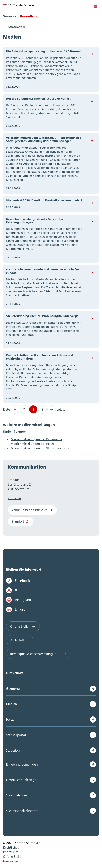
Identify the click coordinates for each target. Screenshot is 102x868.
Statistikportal (16, 735)
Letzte (61, 409)
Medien (12, 704)
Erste (6, 409)
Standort (21, 521)
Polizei (11, 720)
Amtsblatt (20, 640)
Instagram (19, 600)
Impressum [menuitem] (11, 852)
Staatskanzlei (17, 27)
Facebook (18, 581)
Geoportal (13, 689)
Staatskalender (17, 795)
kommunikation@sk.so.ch (32, 510)
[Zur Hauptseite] (19, 5)
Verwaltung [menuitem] (29, 16)
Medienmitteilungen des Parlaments (36, 439)
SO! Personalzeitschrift (22, 811)
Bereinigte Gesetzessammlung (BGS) (38, 654)
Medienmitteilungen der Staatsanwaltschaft (42, 448)
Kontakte (14, 498)
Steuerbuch (14, 750)
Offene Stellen (23, 626)
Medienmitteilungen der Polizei (33, 444)
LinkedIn (17, 609)
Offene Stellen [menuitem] (13, 857)
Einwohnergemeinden (22, 764)
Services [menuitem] (10, 16)
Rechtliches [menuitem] (11, 847)
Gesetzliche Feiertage (21, 780)
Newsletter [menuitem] (11, 861)
